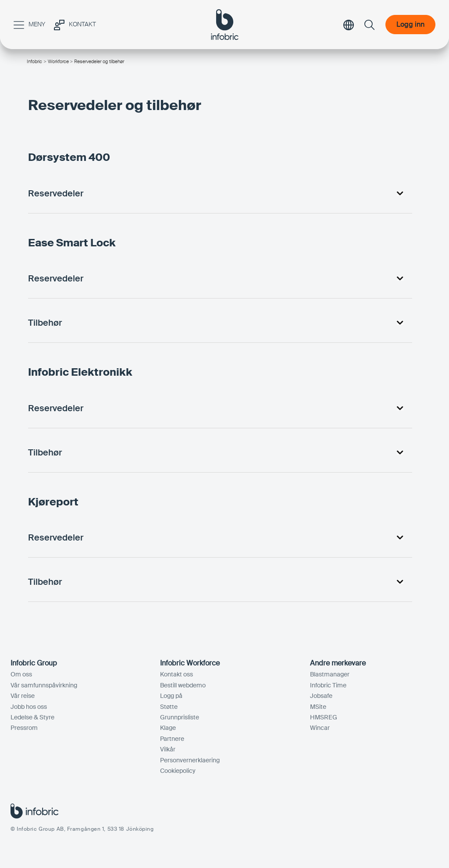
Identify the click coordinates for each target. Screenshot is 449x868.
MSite (318, 707)
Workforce (58, 61)
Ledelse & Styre (32, 717)
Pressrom (24, 728)
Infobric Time (328, 685)
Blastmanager (330, 674)
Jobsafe (321, 696)
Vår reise (23, 696)
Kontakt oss (176, 674)
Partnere (172, 739)
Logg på (171, 696)
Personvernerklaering (190, 760)
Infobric (34, 61)
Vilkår (168, 749)
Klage (168, 728)
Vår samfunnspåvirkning (44, 685)
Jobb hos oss (29, 707)
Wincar (320, 728)
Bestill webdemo (183, 685)
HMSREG (324, 717)
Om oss (21, 674)
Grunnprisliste (180, 717)
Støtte (169, 707)
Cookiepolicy (178, 771)
